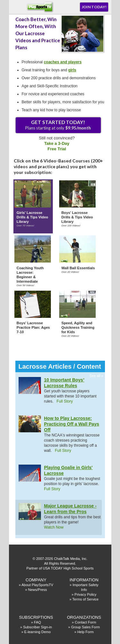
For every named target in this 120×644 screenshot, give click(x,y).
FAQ (37, 622)
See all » (96, 376)
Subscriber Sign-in (37, 627)
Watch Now (54, 527)
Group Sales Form (85, 627)
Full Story (65, 401)
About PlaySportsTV (37, 585)
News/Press (38, 590)
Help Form (85, 632)
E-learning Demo (38, 632)
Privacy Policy (85, 594)
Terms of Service (85, 599)
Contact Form (86, 622)
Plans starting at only (58, 125)
